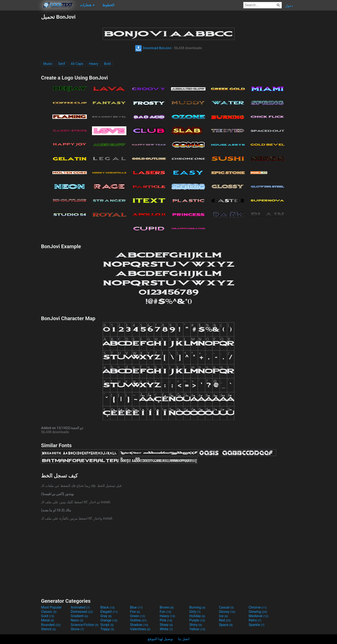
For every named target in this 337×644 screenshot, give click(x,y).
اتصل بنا (184, 639)
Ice (223, 616)
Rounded (51, 625)
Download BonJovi (153, 48)
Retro (255, 620)
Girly (195, 612)
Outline (138, 620)
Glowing (258, 612)
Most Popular (51, 607)
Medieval (259, 616)
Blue (136, 607)
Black (108, 607)
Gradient (79, 616)
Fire (135, 612)
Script (107, 625)
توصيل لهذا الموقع (160, 639)
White (166, 629)
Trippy (107, 629)
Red (225, 620)
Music (48, 64)
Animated (80, 607)
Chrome (258, 607)
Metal (48, 620)
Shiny (196, 625)
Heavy (94, 64)
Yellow (197, 629)
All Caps (77, 64)
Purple (197, 620)
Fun (165, 612)
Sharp (166, 625)
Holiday (197, 616)
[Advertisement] (20, 78)
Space (226, 625)
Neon (77, 620)
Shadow (139, 625)
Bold (107, 64)
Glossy (227, 612)
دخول (289, 6)
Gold (48, 616)
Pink (166, 620)
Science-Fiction (85, 625)
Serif (62, 64)
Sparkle (257, 625)
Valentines (140, 629)
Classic (49, 612)
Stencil (48, 629)
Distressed (82, 612)
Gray (106, 616)
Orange (109, 620)
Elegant (109, 612)
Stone (77, 629)
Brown (167, 607)
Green (138, 616)
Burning (197, 607)
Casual (226, 607)
